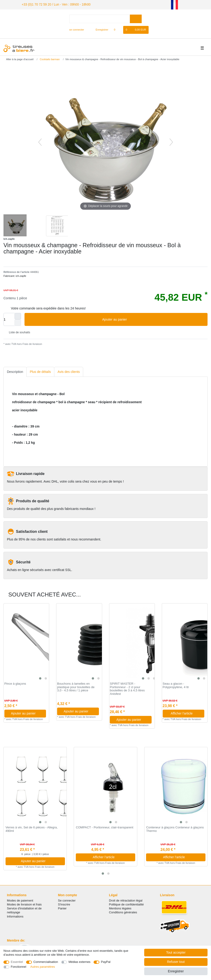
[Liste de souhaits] (117, 29)
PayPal (106, 962)
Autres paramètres (43, 967)
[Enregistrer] (99, 29)
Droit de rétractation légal (126, 900)
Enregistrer (176, 971)
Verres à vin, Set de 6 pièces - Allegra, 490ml (32, 829)
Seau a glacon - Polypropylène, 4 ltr (176, 685)
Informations (15, 916)
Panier (62, 908)
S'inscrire (64, 904)
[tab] (15, 371)
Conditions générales (123, 912)
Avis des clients (69, 371)
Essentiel (17, 962)
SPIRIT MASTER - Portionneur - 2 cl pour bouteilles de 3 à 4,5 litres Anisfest (127, 688)
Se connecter (67, 900)
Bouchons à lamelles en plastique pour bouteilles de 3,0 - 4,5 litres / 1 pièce (76, 686)
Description (15, 371)
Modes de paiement (20, 900)
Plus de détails (40, 371)
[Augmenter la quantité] (18, 316)
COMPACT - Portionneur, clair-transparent (105, 827)
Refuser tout (176, 962)
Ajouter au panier (153, 319)
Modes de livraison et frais (24, 904)
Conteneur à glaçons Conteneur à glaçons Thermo (175, 829)
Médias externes (79, 962)
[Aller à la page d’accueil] (18, 59)
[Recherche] (136, 18)
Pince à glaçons (15, 683)
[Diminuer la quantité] (18, 322)
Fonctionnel (19, 967)
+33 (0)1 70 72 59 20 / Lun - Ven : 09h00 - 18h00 (51, 4)
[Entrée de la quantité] (9, 319)
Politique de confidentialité (126, 904)
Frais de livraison (32, 343)
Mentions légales (120, 908)
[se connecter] (75, 29)
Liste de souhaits (18, 332)
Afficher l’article (186, 713)
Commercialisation (46, 962)
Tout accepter (176, 952)
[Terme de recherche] (100, 18)
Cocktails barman (49, 59)
